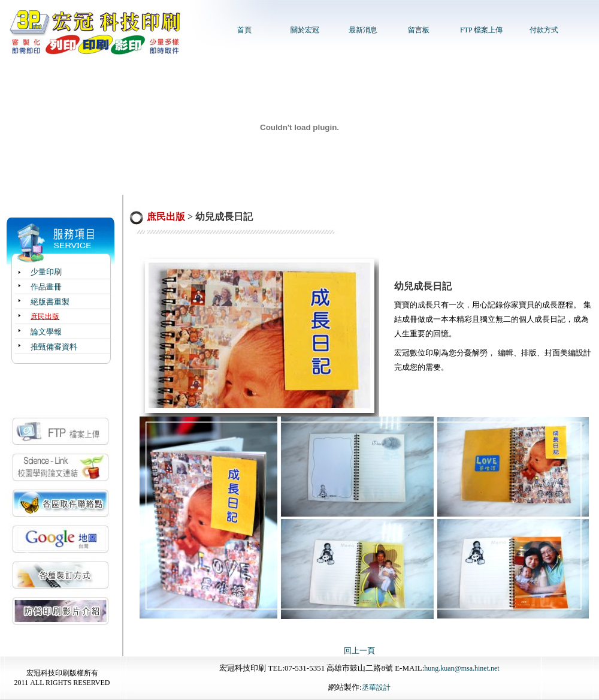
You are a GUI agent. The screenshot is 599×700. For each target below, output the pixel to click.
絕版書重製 (50, 302)
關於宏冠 (305, 30)
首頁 (244, 30)
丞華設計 (376, 687)
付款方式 (544, 30)
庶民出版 (45, 316)
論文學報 (46, 332)
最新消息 (363, 30)
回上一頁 (359, 651)
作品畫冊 (46, 287)
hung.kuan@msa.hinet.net (462, 668)
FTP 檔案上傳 (481, 30)
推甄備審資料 (54, 347)
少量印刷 (46, 272)
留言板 (419, 30)
